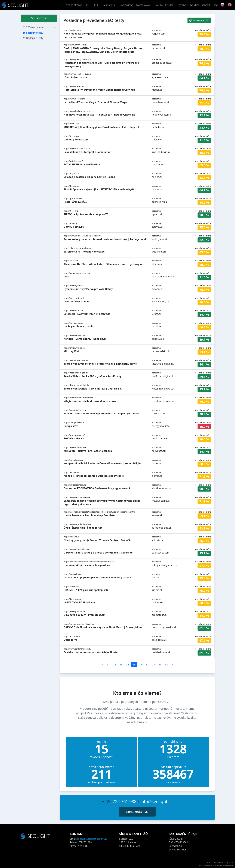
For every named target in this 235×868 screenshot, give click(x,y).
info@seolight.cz (156, 801)
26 (141, 665)
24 (128, 665)
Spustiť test (39, 18)
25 (134, 665)
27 (147, 665)
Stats (231, 862)
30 (167, 665)
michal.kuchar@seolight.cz (92, 839)
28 (153, 665)
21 (108, 665)
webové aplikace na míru (224, 865)
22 (115, 665)
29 (160, 665)
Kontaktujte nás (137, 812)
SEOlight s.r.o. (220, 862)
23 (121, 665)
